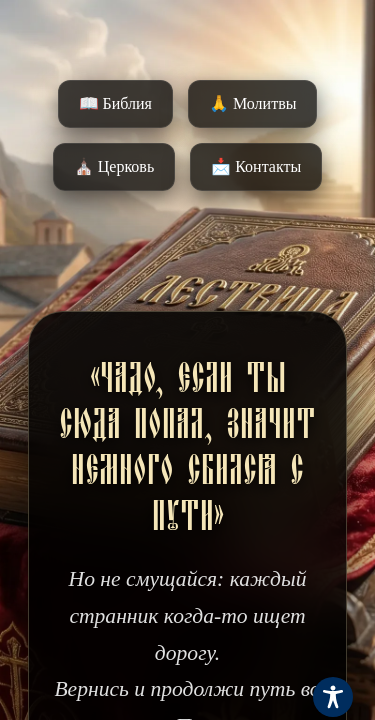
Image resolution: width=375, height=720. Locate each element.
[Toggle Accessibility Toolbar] (333, 697)
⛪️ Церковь (114, 166)
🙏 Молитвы (252, 103)
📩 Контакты (256, 166)
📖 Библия (115, 103)
